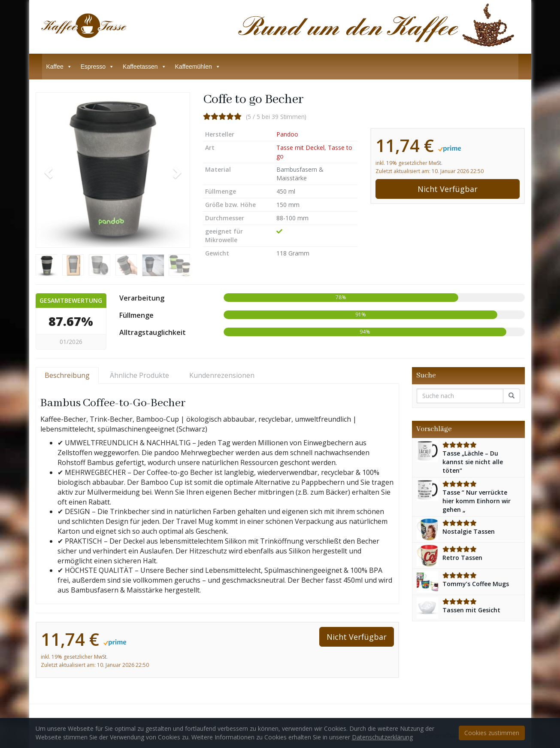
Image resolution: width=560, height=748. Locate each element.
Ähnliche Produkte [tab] (139, 375)
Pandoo (287, 134)
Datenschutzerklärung (382, 737)
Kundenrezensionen (222, 375)
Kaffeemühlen (198, 67)
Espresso (97, 67)
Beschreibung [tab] (67, 375)
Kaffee (59, 67)
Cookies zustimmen (492, 733)
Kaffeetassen (144, 67)
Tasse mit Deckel (300, 147)
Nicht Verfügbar (448, 189)
